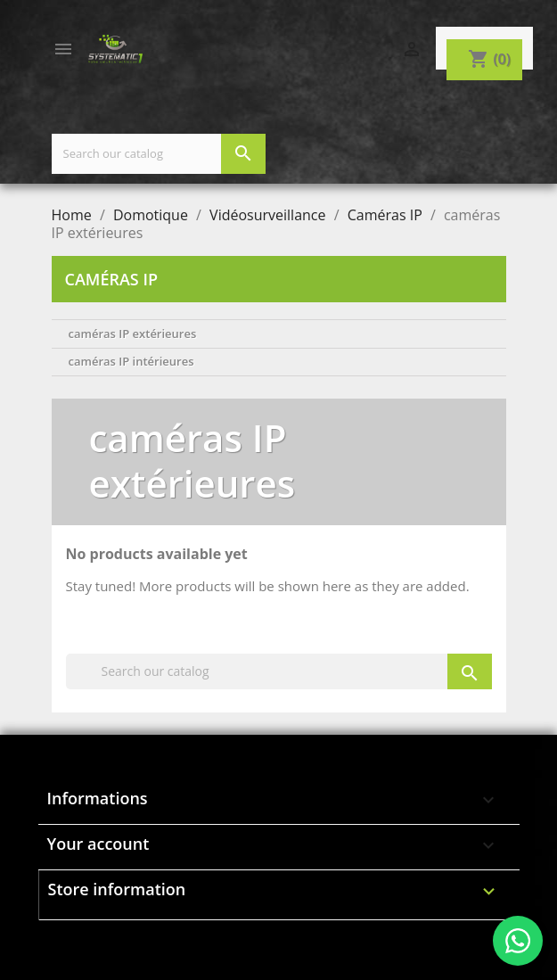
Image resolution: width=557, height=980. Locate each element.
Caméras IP (111, 279)
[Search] (159, 154)
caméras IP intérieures (131, 361)
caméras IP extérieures (133, 334)
